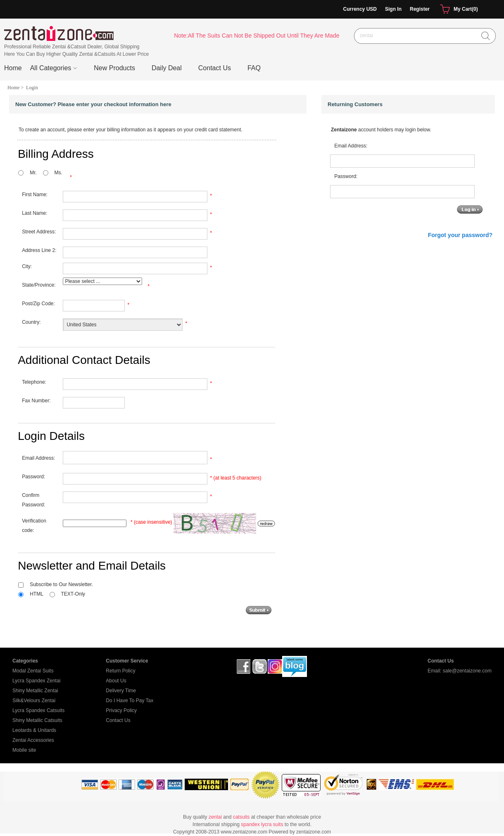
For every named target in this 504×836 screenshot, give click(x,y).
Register (420, 9)
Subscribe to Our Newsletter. (61, 584)
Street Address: (39, 232)
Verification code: (34, 526)
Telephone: (34, 382)
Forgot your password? (460, 235)
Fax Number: (36, 401)
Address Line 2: (39, 250)
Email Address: (38, 458)
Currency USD (360, 9)
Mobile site (24, 750)
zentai (215, 817)
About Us (116, 681)
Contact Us (118, 720)
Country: (31, 322)
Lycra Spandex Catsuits (38, 710)
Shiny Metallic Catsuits (37, 720)
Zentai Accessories (33, 740)
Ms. (58, 173)
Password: (33, 477)
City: (27, 266)
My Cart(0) (458, 9)
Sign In (393, 9)
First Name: (35, 195)
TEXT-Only (73, 594)
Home (13, 68)
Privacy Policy (121, 710)
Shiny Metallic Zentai (35, 691)
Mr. (33, 173)
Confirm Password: (33, 500)
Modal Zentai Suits (33, 671)
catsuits (241, 817)
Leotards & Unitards (34, 730)
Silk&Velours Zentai (34, 701)
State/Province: (39, 285)
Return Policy (120, 671)
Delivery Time (121, 691)
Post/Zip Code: (38, 304)
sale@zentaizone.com (467, 671)
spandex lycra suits (262, 824)
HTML (37, 594)
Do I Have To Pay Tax (130, 701)
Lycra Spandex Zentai (36, 681)
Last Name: (34, 213)
